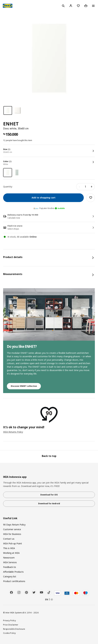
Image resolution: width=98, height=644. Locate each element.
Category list (10, 576)
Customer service (12, 529)
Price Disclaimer (11, 625)
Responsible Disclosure (14, 629)
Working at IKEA (11, 553)
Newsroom (9, 558)
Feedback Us (10, 567)
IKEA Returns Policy (13, 432)
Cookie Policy (9, 633)
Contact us (9, 539)
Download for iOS (49, 495)
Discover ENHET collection (24, 386)
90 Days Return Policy (14, 525)
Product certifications (14, 581)
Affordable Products (13, 572)
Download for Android (49, 504)
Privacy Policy (9, 620)
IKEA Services (10, 562)
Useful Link (10, 518)
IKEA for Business (12, 534)
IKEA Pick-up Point (13, 543)
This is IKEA (9, 548)
